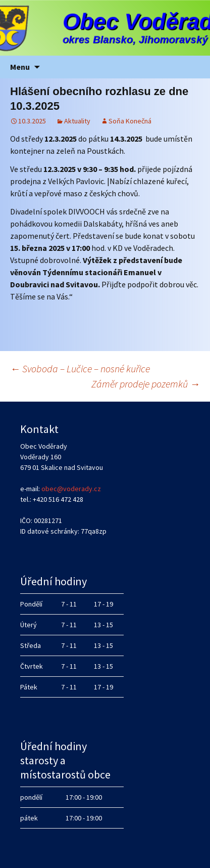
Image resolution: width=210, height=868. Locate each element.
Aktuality (77, 121)
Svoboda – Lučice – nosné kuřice (80, 368)
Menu (20, 67)
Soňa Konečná (130, 121)
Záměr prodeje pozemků (146, 384)
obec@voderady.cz (71, 489)
